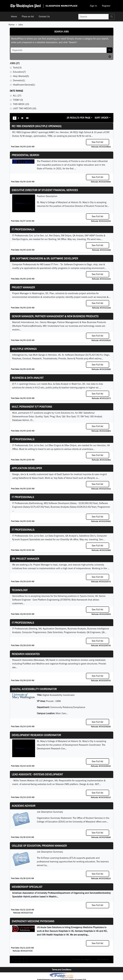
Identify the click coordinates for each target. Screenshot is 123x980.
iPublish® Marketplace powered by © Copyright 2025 (61, 975)
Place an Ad (28, 16)
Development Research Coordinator (36, 735)
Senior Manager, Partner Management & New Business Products (55, 316)
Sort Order (102, 118)
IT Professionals (23, 497)
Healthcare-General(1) (24, 85)
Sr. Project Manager (25, 559)
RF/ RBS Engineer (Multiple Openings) (37, 126)
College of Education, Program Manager (39, 846)
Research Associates (26, 654)
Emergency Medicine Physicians (33, 921)
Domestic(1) (19, 80)
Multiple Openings (24, 349)
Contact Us (44, 16)
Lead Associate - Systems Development (37, 774)
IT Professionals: (23, 229)
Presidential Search (25, 155)
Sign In (94, 6)
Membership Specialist (27, 887)
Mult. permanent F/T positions (32, 407)
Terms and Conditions (62, 970)
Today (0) (18, 100)
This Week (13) (21, 104)
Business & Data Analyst (28, 378)
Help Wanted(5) (21, 76)
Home (14, 16)
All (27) (17, 96)
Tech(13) (17, 68)
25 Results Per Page (78, 118)
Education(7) (19, 72)
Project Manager (23, 287)
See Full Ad (97, 142)
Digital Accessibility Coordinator (34, 689)
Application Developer (27, 468)
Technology (20, 590)
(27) (15, 63)
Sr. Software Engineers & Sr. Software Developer (45, 258)
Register (106, 6)
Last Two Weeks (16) (25, 108)
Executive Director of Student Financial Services (45, 190)
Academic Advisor (24, 806)
